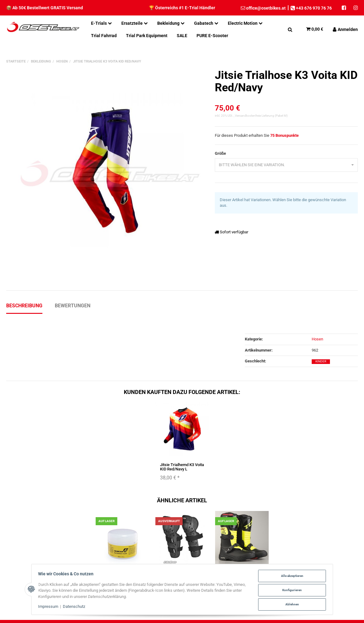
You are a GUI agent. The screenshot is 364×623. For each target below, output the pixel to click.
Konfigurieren (290, 590)
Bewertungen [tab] (73, 306)
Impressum (50, 607)
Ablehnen (291, 604)
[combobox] (286, 165)
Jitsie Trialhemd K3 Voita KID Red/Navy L (182, 467)
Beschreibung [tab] (24, 306)
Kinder (321, 361)
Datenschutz (76, 607)
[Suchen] (290, 29)
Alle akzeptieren (291, 576)
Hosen (317, 339)
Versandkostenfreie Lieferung (255, 116)
